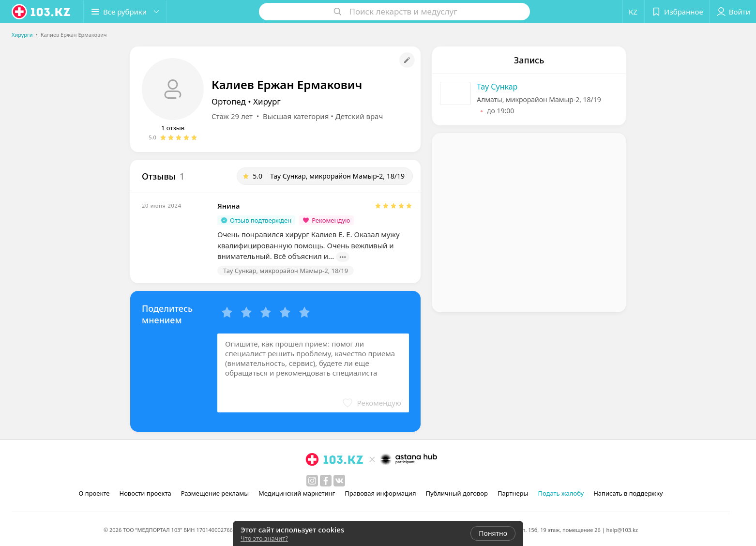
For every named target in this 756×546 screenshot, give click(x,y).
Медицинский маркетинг (297, 493)
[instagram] (312, 481)
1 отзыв (173, 128)
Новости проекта (145, 493)
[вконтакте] (339, 481)
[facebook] (326, 481)
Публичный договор (456, 493)
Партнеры (513, 493)
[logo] (42, 12)
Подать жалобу (561, 493)
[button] (125, 12)
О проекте (94, 493)
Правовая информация (380, 493)
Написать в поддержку (628, 493)
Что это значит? (264, 538)
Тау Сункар (497, 87)
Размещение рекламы (215, 493)
